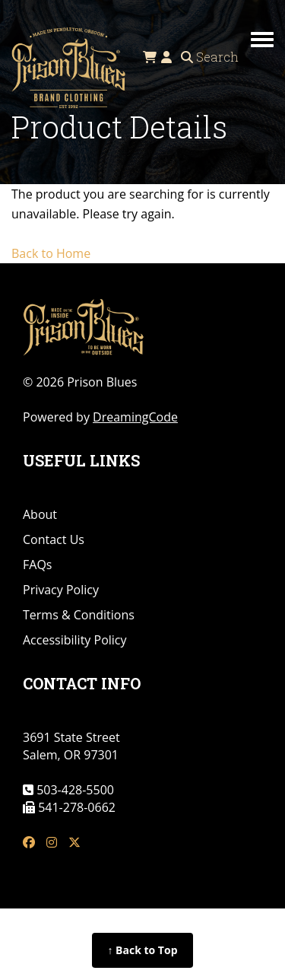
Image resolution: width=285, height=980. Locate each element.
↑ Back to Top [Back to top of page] (142, 950)
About (40, 514)
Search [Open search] (210, 57)
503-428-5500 (74, 790)
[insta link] (52, 843)
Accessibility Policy (75, 640)
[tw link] (74, 843)
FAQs (37, 565)
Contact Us (54, 539)
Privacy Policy (61, 590)
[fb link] (29, 843)
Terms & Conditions (79, 615)
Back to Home (51, 253)
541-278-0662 (75, 807)
